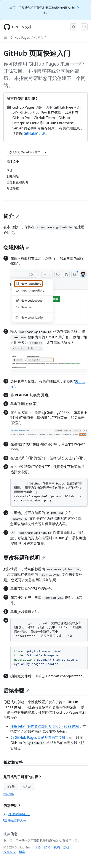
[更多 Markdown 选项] (45, 152)
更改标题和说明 (24, 558)
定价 (66, 847)
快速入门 (40, 37)
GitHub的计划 (34, 133)
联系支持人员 (15, 820)
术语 (38, 847)
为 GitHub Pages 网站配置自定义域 (38, 737)
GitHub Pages (20, 37)
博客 (22, 852)
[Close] (79, 7)
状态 (57, 847)
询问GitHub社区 (17, 814)
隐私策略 (9, 794)
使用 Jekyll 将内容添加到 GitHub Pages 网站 (45, 726)
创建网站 (16, 247)
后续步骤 (16, 690)
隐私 (47, 847)
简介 (11, 216)
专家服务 (10, 852)
